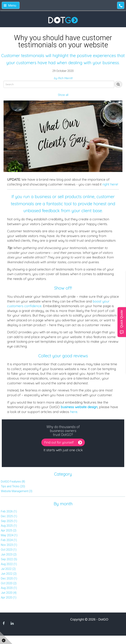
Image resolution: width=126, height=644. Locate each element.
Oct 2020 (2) (9, 583)
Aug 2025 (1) (9, 526)
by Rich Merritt (63, 78)
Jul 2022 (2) (8, 569)
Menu (10, 6)
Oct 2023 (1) (9, 550)
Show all (63, 95)
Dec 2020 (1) (9, 578)
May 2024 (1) (9, 535)
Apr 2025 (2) (9, 530)
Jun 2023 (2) (9, 554)
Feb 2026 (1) (9, 511)
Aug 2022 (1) (9, 564)
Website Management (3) (17, 491)
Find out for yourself (60, 442)
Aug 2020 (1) (9, 588)
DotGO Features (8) (13, 482)
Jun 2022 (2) (9, 574)
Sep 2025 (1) (9, 521)
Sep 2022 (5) (9, 559)
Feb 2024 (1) (9, 540)
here (74, 412)
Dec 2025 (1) (9, 516)
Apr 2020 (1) (9, 597)
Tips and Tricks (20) (13, 486)
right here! (110, 184)
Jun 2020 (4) (9, 593)
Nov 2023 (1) (9, 545)
